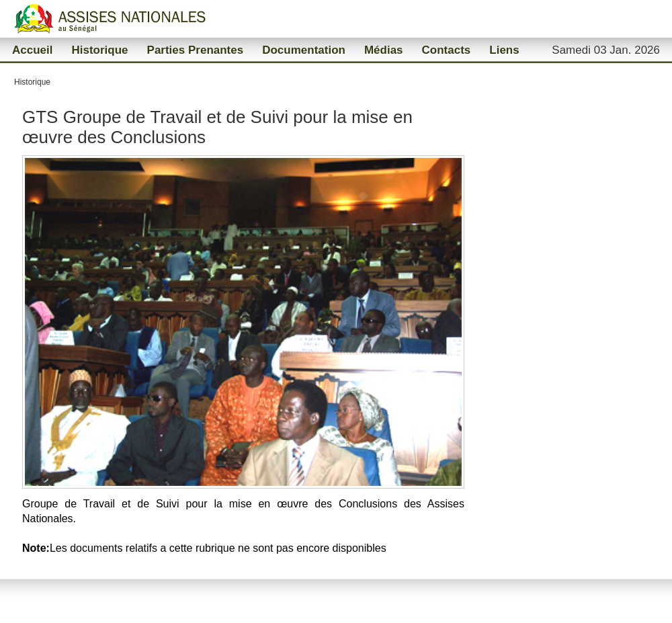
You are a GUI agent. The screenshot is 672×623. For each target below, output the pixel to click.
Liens (504, 50)
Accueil (32, 50)
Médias (384, 50)
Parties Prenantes (196, 50)
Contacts (447, 50)
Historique (99, 50)
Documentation (304, 50)
